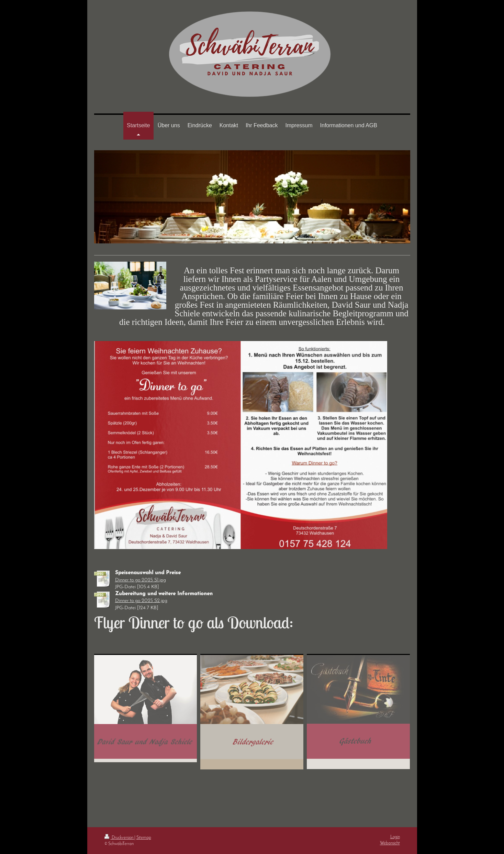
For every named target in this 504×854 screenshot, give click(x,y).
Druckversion (119, 838)
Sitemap (144, 838)
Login (395, 837)
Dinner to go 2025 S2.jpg (141, 601)
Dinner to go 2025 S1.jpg (141, 580)
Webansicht (390, 843)
